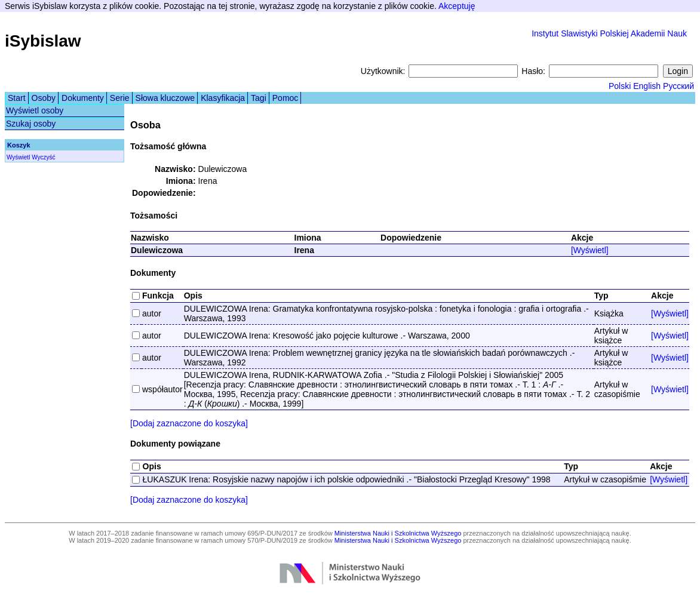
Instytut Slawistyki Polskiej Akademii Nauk (609, 33)
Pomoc (285, 98)
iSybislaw (43, 41)
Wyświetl (18, 157)
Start (17, 98)
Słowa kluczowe (165, 98)
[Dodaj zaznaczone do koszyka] (189, 423)
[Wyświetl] (590, 250)
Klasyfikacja (223, 98)
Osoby (44, 98)
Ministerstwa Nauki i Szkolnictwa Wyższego (398, 533)
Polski (620, 86)
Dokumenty (83, 98)
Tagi (259, 98)
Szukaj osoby (31, 124)
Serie (120, 98)
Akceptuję (457, 6)
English (647, 86)
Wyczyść (43, 157)
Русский (678, 86)
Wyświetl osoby (35, 110)
